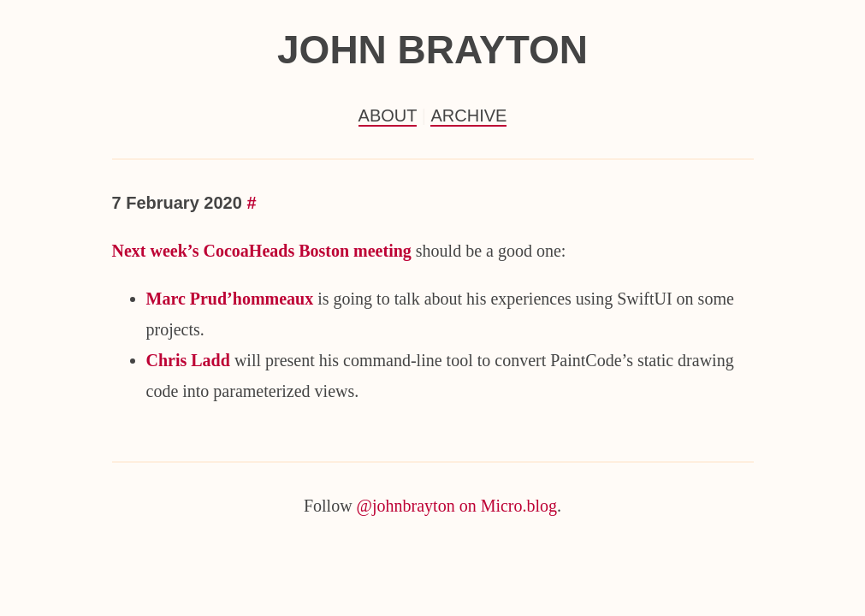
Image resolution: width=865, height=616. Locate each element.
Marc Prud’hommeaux (230, 299)
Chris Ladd (188, 360)
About (388, 115)
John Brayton (432, 50)
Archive (468, 115)
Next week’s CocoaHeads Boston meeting (262, 251)
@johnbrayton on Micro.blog (457, 506)
